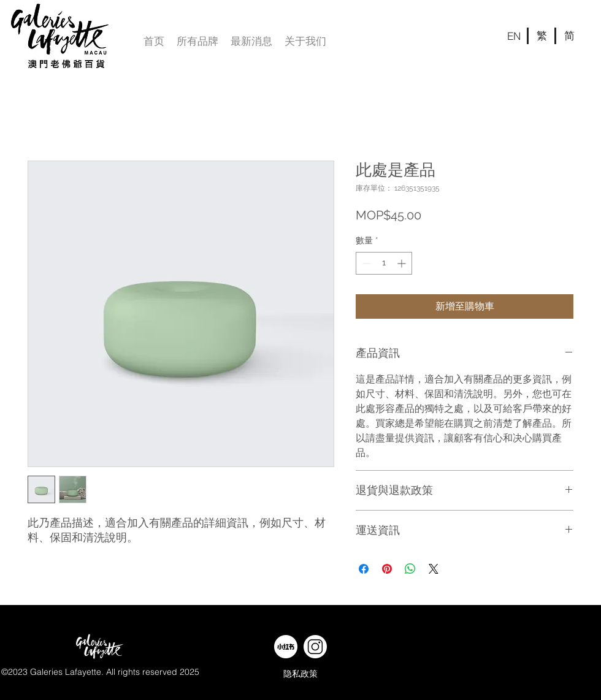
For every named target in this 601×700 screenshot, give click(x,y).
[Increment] (403, 263)
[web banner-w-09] (286, 647)
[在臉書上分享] (364, 569)
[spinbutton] (384, 263)
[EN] (514, 36)
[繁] (542, 36)
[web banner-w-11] (315, 647)
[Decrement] (365, 263)
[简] (569, 36)
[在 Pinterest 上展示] (387, 569)
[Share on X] (434, 569)
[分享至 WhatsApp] (410, 569)
